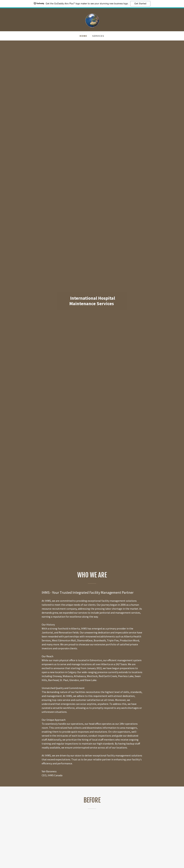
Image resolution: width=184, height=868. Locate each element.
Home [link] (83, 36)
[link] (92, 19)
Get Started (140, 4)
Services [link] (98, 36)
